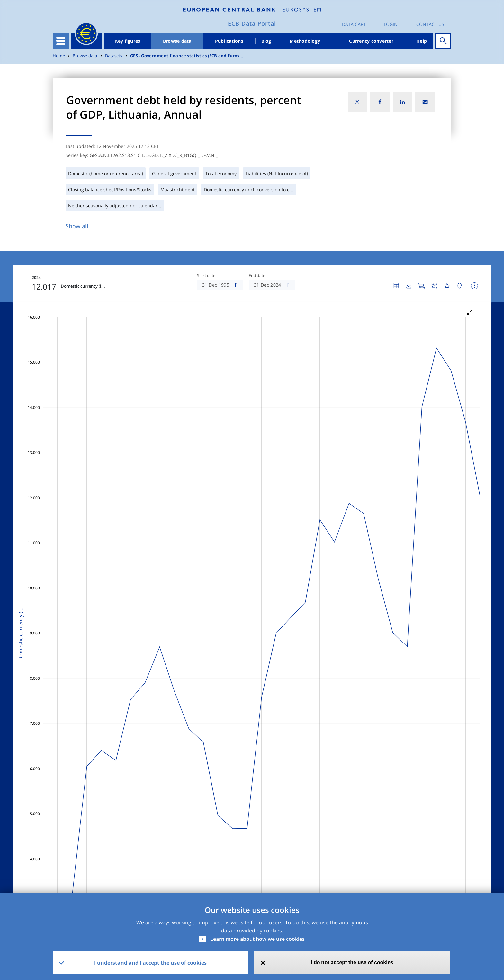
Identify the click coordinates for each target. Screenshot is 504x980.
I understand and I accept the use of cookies (150, 963)
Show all (77, 226)
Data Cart (354, 24)
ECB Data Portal (252, 23)
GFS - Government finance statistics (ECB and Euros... (187, 56)
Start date (206, 276)
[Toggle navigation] (61, 41)
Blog (266, 41)
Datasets (114, 56)
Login (391, 24)
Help (422, 41)
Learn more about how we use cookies (257, 939)
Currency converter (371, 41)
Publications (229, 41)
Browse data (177, 41)
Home (59, 56)
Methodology (305, 41)
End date (257, 276)
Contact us (430, 24)
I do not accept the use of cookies (352, 962)
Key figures (128, 41)
